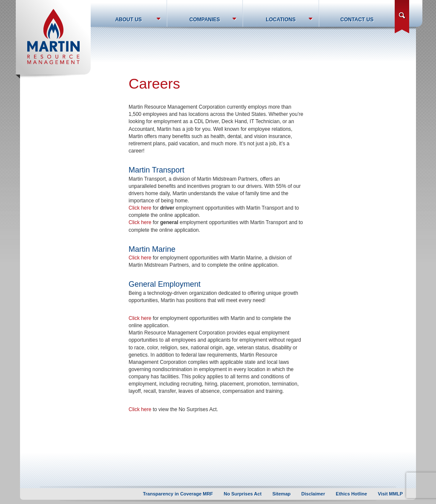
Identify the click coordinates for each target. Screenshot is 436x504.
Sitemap (282, 494)
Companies (205, 20)
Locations (281, 20)
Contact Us (357, 20)
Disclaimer (313, 494)
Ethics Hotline (351, 494)
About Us (128, 20)
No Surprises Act (243, 494)
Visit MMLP (390, 494)
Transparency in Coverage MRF (178, 494)
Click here (140, 208)
